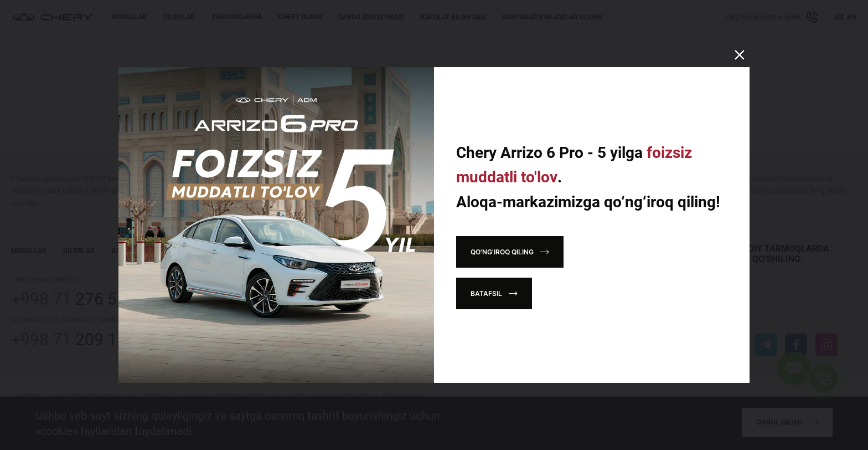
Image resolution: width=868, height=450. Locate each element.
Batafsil (486, 293)
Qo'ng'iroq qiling (502, 252)
